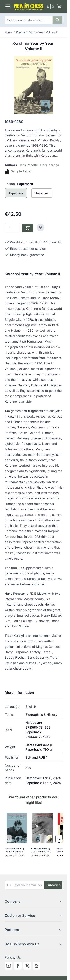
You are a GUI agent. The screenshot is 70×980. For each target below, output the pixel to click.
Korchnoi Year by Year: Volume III (41, 850)
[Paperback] (16, 197)
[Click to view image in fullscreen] (34, 85)
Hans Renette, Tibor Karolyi (39, 165)
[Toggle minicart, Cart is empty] (59, 6)
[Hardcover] (42, 197)
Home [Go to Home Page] (8, 32)
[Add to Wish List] (40, 227)
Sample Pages (21, 171)
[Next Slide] (59, 839)
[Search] (58, 20)
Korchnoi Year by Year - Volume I (15, 850)
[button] (34, 901)
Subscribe (53, 885)
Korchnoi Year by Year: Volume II (37, 32)
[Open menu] (8, 6)
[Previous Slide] (8, 839)
